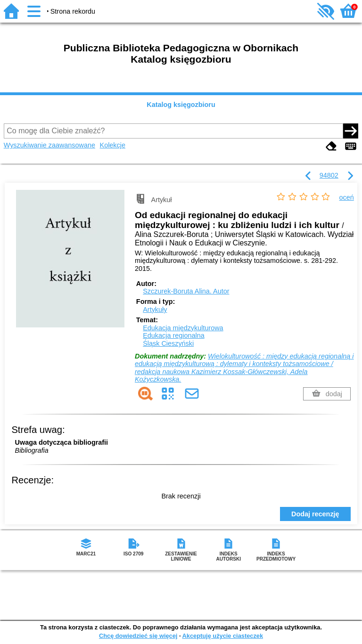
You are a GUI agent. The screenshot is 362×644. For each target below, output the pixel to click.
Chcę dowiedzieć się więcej (138, 636)
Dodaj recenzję (315, 514)
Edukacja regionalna (173, 335)
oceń (347, 197)
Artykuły (155, 310)
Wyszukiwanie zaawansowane (49, 145)
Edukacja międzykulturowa (183, 328)
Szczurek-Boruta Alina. (186, 291)
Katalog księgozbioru (181, 105)
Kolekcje (113, 145)
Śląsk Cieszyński (168, 343)
